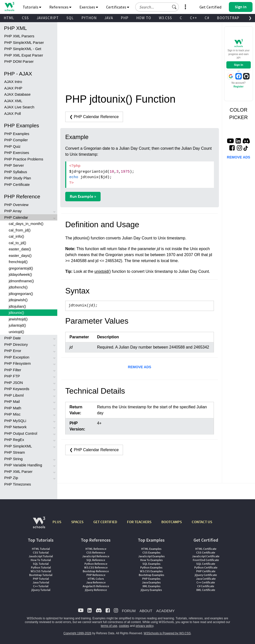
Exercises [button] (89, 7)
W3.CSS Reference (96, 567)
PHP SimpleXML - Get (23, 49)
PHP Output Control (21, 433)
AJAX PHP (13, 88)
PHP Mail (12, 401)
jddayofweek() (20, 274)
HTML (9, 18)
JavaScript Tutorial (41, 556)
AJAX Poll (13, 113)
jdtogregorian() (21, 294)
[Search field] (157, 7)
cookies (124, 626)
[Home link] (9, 7)
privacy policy (145, 626)
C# (207, 18)
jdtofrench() (18, 287)
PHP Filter (13, 370)
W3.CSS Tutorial (41, 571)
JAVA (109, 18)
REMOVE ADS (140, 367)
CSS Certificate (206, 552)
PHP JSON (14, 383)
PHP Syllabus (16, 172)
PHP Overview (16, 205)
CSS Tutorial (41, 552)
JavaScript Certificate (206, 556)
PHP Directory (16, 344)
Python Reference (96, 564)
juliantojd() (17, 325)
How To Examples (151, 560)
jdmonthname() (21, 281)
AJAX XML (13, 101)
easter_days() (20, 255)
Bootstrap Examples (151, 575)
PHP (125, 18)
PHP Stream (15, 452)
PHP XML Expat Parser (24, 55)
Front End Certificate (206, 560)
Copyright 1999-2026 (77, 633)
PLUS (57, 522)
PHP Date (12, 338)
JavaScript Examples (151, 556)
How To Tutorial (41, 560)
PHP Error (13, 351)
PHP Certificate (17, 184)
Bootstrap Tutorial (41, 575)
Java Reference (96, 582)
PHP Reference (96, 575)
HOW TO (144, 18)
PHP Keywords (17, 389)
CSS (25, 18)
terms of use (109, 626)
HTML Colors (96, 579)
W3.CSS (165, 18)
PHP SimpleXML (18, 446)
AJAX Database (17, 94)
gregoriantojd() (21, 268)
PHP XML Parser (18, 471)
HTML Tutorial (41, 549)
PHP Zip (11, 478)
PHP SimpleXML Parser (24, 42)
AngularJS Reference (96, 586)
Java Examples (151, 582)
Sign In (238, 65)
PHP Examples (17, 134)
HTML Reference (96, 549)
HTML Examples (151, 549)
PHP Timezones (18, 484)
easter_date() (20, 249)
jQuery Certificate (206, 575)
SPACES (77, 522)
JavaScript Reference (96, 556)
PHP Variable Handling (23, 465)
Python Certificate (206, 567)
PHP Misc (12, 414)
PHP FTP (12, 376)
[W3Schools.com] (39, 525)
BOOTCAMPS (172, 522)
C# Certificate (206, 586)
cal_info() (16, 236)
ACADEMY (165, 611)
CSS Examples (151, 552)
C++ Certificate (206, 582)
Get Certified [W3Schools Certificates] (210, 7)
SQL (70, 18)
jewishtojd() (18, 319)
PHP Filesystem (17, 363)
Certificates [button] (118, 7)
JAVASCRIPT (48, 18)
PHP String (13, 459)
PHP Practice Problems (24, 159)
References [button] (60, 7)
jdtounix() (16, 313)
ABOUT (146, 611)
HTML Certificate (206, 549)
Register (239, 87)
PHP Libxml (14, 395)
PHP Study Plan (18, 178)
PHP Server (14, 165)
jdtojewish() (18, 300)
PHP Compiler (16, 140)
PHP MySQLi (15, 421)
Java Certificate (206, 579)
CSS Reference (96, 552)
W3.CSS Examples (151, 571)
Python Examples (151, 567)
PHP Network (15, 427)
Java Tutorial (41, 582)
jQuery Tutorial (41, 590)
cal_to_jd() (17, 243)
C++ (193, 18)
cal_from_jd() (20, 230)
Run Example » (83, 196)
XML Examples (151, 586)
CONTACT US (202, 522)
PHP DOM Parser (19, 61)
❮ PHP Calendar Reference (94, 117)
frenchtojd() (18, 262)
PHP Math (13, 408)
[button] (174, 7)
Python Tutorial (41, 567)
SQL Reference (96, 560)
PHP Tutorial (41, 579)
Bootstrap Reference (96, 571)
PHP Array (13, 211)
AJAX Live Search (19, 107)
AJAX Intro (13, 82)
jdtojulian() (17, 306)
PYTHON (89, 18)
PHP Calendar (16, 217)
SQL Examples (151, 564)
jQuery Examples (151, 590)
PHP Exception (17, 357)
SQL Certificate (206, 564)
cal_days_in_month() (26, 224)
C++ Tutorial (41, 586)
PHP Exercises (17, 153)
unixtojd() (16, 332)
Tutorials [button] (32, 7)
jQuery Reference (96, 590)
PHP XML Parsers (19, 36)
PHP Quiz (12, 146)
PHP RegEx (14, 440)
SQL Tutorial (41, 564)
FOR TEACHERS (139, 522)
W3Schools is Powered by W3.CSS (167, 633)
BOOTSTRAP (228, 18)
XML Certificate (206, 590)
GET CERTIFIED (105, 522)
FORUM (129, 611)
